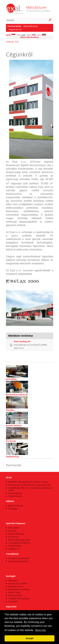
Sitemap (10, 42)
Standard (13, 602)
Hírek (9, 477)
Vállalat (10, 501)
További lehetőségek (19, 599)
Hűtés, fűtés (15, 593)
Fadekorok (14, 549)
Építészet (13, 580)
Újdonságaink (15, 493)
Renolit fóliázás (17, 419)
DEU (41, 35)
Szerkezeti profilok (18, 583)
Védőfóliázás (17, 450)
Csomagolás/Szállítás (19, 543)
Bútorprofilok (15, 596)
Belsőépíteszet (16, 586)
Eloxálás (17, 404)
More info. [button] (41, 630)
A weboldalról (15, 496)
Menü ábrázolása (30, 37)
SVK (21, 35)
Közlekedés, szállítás (19, 590)
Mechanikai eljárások (17, 388)
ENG (31, 35)
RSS (17, 42)
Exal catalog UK (22, 341)
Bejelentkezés (30, 26)
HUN (11, 35)
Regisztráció (14, 30)
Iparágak (11, 576)
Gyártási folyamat (16, 523)
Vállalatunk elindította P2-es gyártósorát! (30, 485)
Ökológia (13, 509)
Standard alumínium (19, 558)
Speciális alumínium (18, 561)
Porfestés (17, 435)
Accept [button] (30, 638)
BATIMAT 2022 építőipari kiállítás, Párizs (28, 482)
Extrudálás (17, 373)
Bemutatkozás (16, 506)
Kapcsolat (11, 607)
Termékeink (12, 554)
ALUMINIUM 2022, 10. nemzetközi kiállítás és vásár (30, 489)
